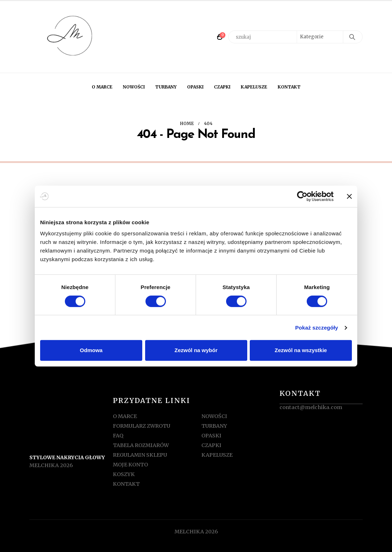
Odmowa (91, 350)
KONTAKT (289, 87)
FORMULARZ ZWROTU (142, 426)
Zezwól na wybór (196, 350)
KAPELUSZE (254, 87)
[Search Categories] (320, 37)
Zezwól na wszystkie (301, 350)
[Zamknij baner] (349, 196)
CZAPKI (222, 87)
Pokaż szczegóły (317, 328)
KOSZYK (124, 474)
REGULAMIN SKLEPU (140, 455)
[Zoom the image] (71, 405)
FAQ (118, 436)
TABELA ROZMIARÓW (141, 445)
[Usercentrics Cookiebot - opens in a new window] (302, 196)
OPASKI (195, 87)
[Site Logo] (71, 37)
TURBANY (166, 87)
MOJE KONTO (130, 465)
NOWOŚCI (134, 87)
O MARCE (102, 87)
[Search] (352, 37)
